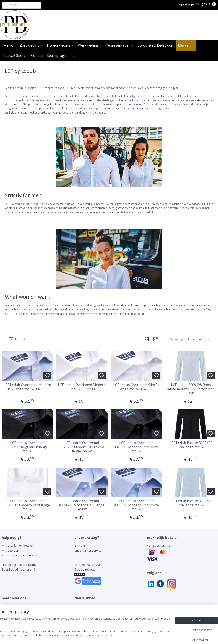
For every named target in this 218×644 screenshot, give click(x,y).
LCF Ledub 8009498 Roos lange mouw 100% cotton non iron (191, 389)
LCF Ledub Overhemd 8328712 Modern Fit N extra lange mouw (82, 447)
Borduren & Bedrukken (156, 45)
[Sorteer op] (199, 339)
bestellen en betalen (20, 546)
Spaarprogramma (61, 55)
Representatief (120, 45)
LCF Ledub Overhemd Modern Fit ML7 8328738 (82, 387)
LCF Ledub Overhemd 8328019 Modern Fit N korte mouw (136, 505)
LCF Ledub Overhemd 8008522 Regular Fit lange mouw (27, 447)
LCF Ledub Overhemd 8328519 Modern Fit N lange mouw (82, 505)
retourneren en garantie (22, 555)
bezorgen (12, 550)
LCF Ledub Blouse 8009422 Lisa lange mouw (191, 445)
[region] (81, 629)
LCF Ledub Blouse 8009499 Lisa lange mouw (191, 503)
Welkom (10, 45)
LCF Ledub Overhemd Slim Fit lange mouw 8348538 (136, 387)
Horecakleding (61, 45)
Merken (186, 45)
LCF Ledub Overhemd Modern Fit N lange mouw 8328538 (27, 387)
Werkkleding (90, 45)
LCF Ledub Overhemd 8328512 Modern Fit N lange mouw (27, 505)
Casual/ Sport (14, 55)
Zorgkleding (32, 45)
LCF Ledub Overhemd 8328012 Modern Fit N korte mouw (136, 447)
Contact (37, 55)
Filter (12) (17, 339)
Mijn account (190, 5)
